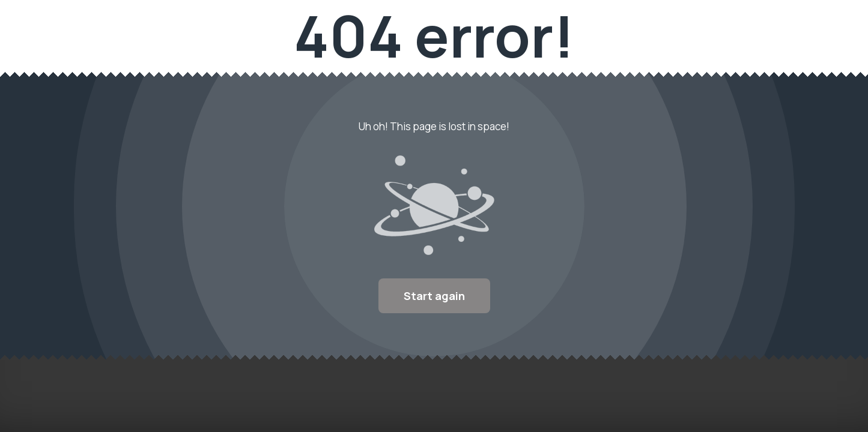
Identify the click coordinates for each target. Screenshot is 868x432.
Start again (434, 296)
